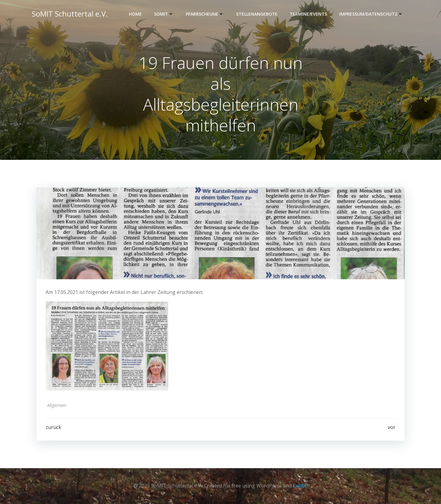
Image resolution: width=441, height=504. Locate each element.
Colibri (300, 486)
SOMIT (164, 14)
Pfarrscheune (205, 14)
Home (135, 14)
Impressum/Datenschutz (371, 14)
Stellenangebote (257, 14)
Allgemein (57, 405)
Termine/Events (308, 14)
